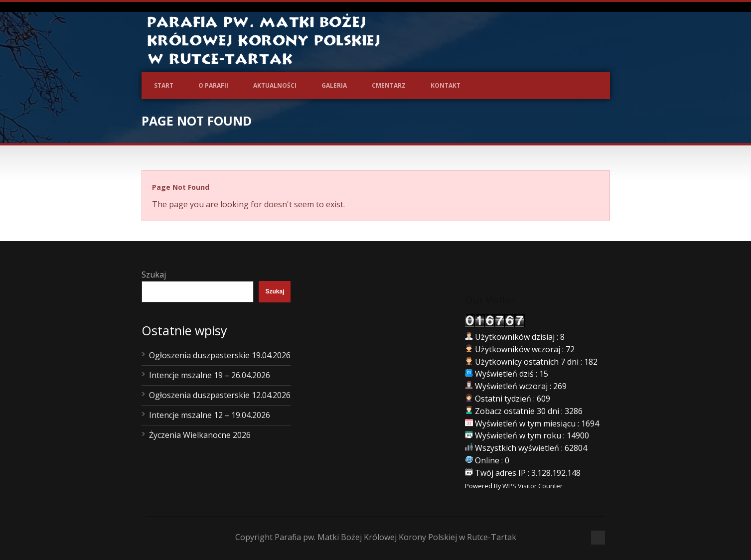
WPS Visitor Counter (532, 486)
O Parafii (213, 85)
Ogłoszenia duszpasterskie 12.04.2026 (220, 395)
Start (164, 85)
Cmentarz (389, 85)
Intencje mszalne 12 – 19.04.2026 (210, 415)
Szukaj (154, 275)
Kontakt (446, 85)
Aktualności (275, 85)
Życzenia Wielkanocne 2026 (200, 435)
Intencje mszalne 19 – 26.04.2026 (210, 375)
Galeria (334, 85)
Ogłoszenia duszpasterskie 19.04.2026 (220, 355)
